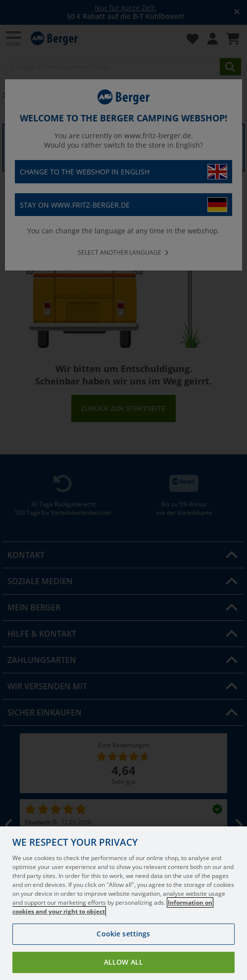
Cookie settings (123, 950)
